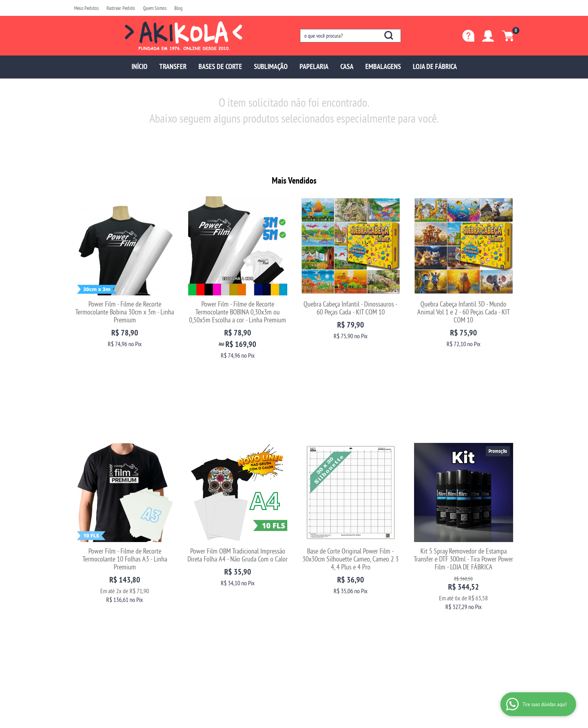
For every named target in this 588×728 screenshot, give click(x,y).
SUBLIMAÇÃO (271, 66)
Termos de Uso (201, 615)
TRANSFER (173, 66)
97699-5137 (318, 583)
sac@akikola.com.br (321, 599)
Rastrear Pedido (121, 8)
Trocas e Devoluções (207, 583)
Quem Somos (155, 8)
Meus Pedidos (86, 8)
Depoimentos (88, 599)
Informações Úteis (212, 571)
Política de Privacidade (210, 623)
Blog (178, 8)
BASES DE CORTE (220, 66)
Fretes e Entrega (203, 599)
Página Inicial (88, 583)
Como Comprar (202, 591)
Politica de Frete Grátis (210, 631)
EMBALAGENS (383, 66)
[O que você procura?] (389, 35)
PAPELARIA (314, 66)
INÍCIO (139, 66)
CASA (347, 66)
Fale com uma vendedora (99, 615)
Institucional (92, 571)
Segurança (198, 607)
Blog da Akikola (90, 607)
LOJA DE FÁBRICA (435, 66)
